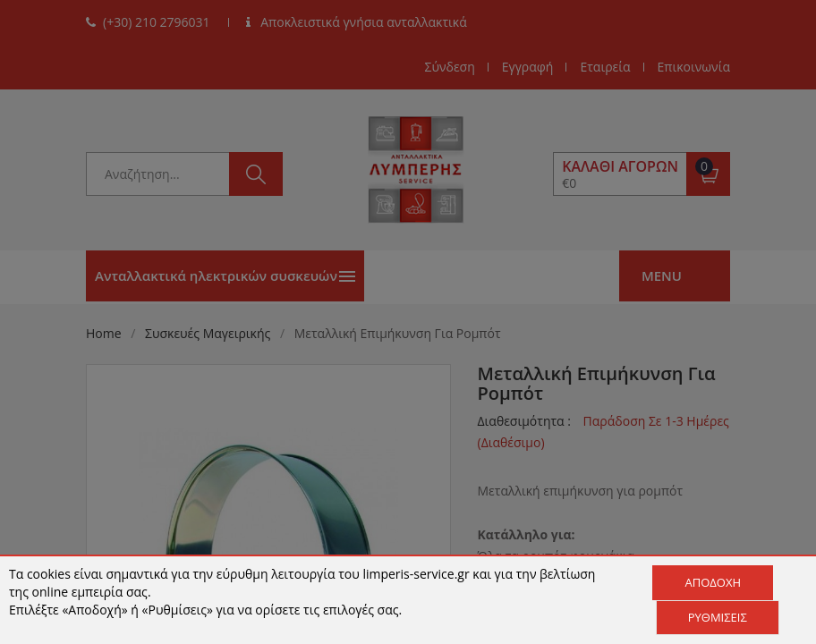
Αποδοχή (713, 582)
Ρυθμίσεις (718, 617)
